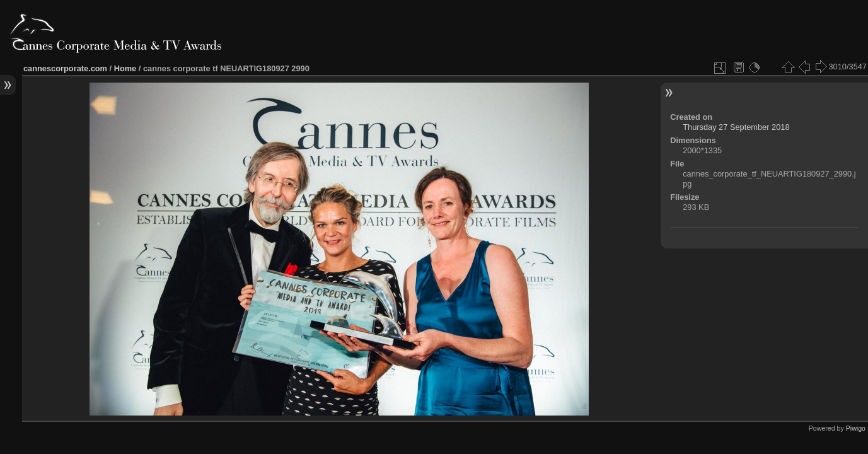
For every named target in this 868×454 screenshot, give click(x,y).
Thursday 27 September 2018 (736, 127)
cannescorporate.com (65, 68)
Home (125, 68)
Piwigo (856, 428)
